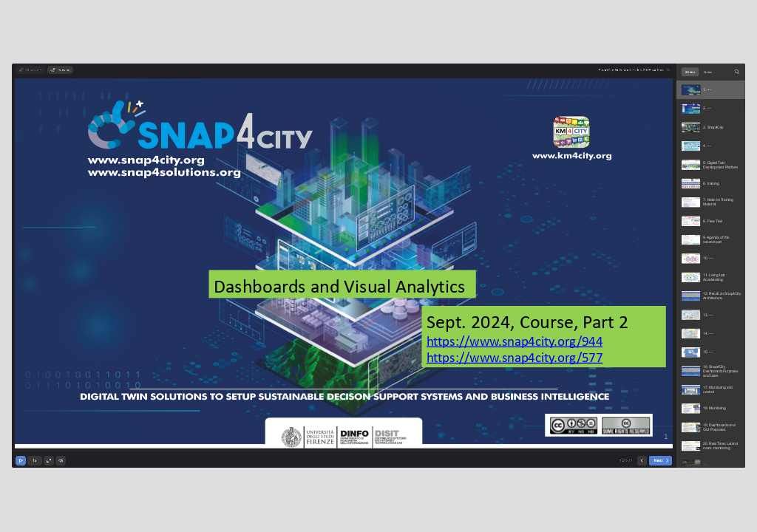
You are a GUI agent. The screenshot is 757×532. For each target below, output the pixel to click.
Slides (690, 72)
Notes (708, 72)
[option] (711, 90)
